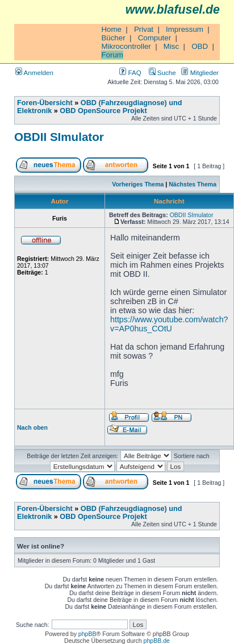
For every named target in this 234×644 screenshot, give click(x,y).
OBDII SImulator (59, 137)
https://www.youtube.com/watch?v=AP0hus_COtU (169, 324)
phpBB (87, 634)
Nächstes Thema (193, 184)
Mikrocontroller (126, 46)
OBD (200, 46)
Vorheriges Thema (138, 184)
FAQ (130, 72)
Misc (171, 46)
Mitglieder (200, 72)
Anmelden (34, 72)
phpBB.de (157, 641)
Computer (155, 38)
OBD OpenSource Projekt (103, 111)
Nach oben (32, 427)
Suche (162, 72)
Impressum (185, 29)
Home (111, 29)
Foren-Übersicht (45, 103)
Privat (144, 29)
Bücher (113, 38)
